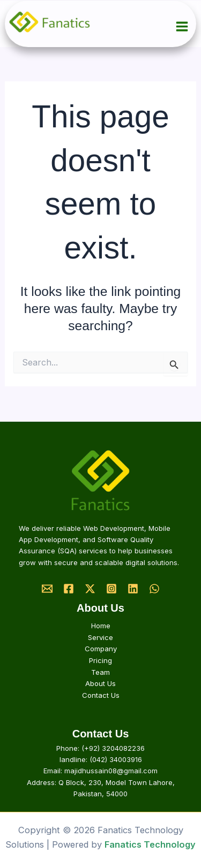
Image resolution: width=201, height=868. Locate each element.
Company (101, 649)
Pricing (100, 660)
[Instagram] (111, 589)
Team (100, 672)
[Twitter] (90, 589)
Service (100, 637)
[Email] (47, 589)
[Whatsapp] (154, 589)
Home (101, 626)
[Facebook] (69, 589)
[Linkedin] (133, 589)
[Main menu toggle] (182, 27)
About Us (100, 683)
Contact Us (101, 695)
